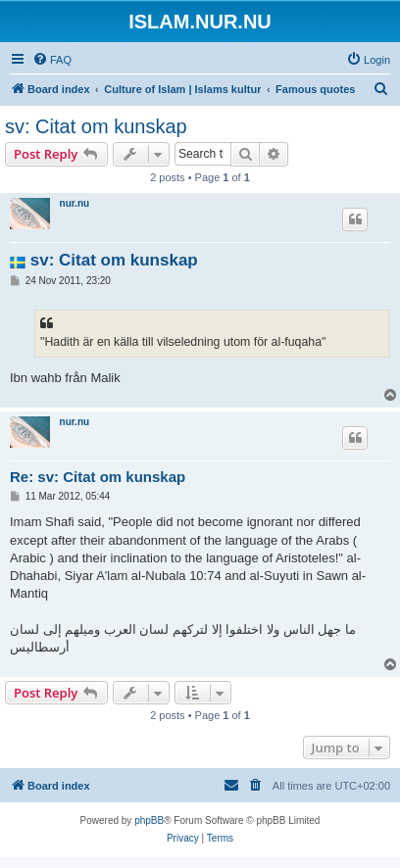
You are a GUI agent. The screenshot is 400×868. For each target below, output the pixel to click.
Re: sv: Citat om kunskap (98, 477)
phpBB (149, 820)
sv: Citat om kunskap (96, 126)
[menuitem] (52, 60)
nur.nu (75, 203)
